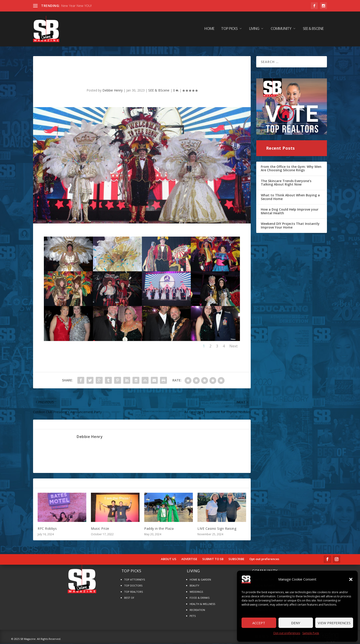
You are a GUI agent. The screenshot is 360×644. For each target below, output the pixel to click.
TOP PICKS (229, 30)
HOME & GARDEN (200, 580)
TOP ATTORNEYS (135, 580)
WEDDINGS (196, 592)
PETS (193, 617)
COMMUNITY (281, 30)
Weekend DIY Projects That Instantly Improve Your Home (290, 226)
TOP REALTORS (134, 592)
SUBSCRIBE (236, 560)
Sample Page (311, 633)
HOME (209, 30)
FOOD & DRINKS (200, 598)
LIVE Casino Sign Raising (217, 529)
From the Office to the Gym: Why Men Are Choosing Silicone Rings (291, 169)
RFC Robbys (47, 529)
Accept (259, 623)
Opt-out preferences (287, 633)
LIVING (254, 30)
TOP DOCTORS (133, 586)
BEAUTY (194, 586)
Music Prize (100, 529)
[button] (351, 579)
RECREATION (197, 610)
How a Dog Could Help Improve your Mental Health (290, 212)
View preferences (334, 623)
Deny (296, 623)
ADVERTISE (189, 560)
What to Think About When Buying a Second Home (290, 197)
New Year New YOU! (76, 6)
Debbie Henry (112, 91)
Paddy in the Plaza (159, 529)
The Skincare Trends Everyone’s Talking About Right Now (286, 183)
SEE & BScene (313, 30)
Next (233, 346)
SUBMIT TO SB (213, 560)
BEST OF (129, 598)
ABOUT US (169, 560)
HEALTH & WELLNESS (202, 604)
